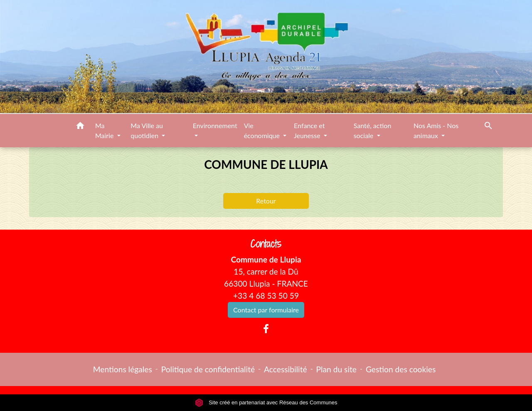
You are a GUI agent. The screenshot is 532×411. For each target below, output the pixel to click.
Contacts (266, 244)
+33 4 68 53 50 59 (266, 296)
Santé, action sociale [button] (373, 130)
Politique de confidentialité (208, 369)
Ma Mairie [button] (105, 130)
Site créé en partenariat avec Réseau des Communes (266, 402)
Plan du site (336, 369)
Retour (266, 201)
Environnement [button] (215, 125)
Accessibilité (286, 369)
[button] (80, 127)
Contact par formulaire (266, 310)
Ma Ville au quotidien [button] (147, 130)
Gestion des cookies (401, 369)
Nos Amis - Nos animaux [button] (436, 130)
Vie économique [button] (263, 130)
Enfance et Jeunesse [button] (309, 130)
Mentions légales (123, 369)
